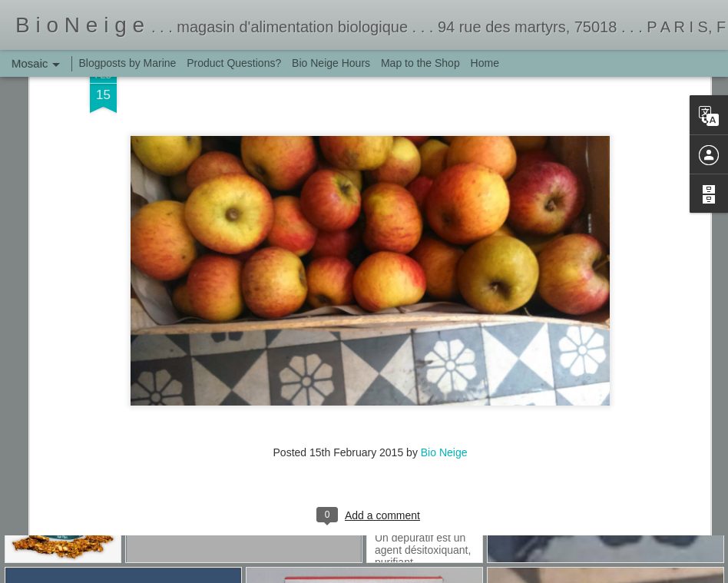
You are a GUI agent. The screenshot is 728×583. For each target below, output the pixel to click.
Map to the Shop (420, 63)
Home (485, 63)
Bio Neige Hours (331, 63)
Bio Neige (444, 343)
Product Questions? (234, 63)
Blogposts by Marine (128, 63)
